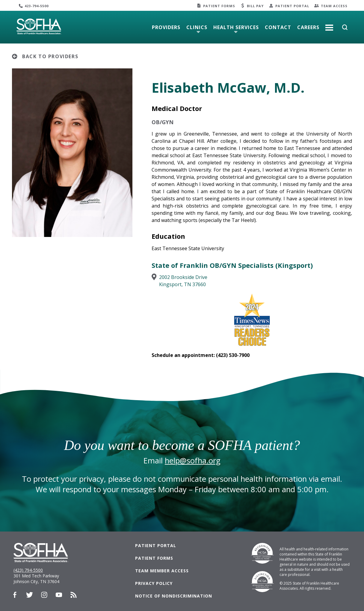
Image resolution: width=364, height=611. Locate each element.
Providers (166, 27)
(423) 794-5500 (28, 570)
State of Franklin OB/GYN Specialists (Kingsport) (232, 265)
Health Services (236, 27)
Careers (308, 27)
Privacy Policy (154, 583)
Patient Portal (292, 6)
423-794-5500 (37, 6)
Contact (278, 27)
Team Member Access (162, 571)
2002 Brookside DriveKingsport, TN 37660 (183, 281)
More (329, 25)
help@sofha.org (193, 461)
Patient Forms (219, 6)
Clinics (197, 27)
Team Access (334, 6)
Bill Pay (255, 6)
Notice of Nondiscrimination (174, 596)
